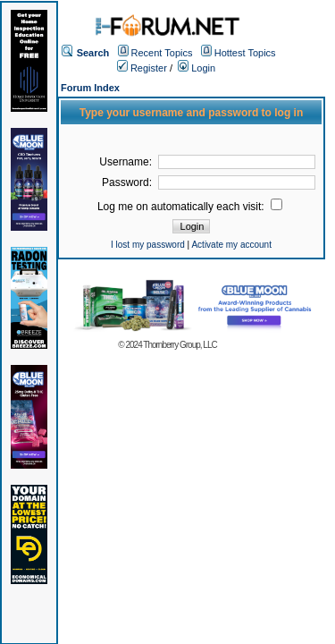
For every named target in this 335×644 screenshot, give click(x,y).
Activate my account (231, 245)
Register (142, 68)
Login (197, 68)
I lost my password (148, 245)
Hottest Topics (245, 53)
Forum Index (90, 88)
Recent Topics (162, 53)
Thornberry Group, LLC (180, 345)
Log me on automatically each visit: (190, 207)
